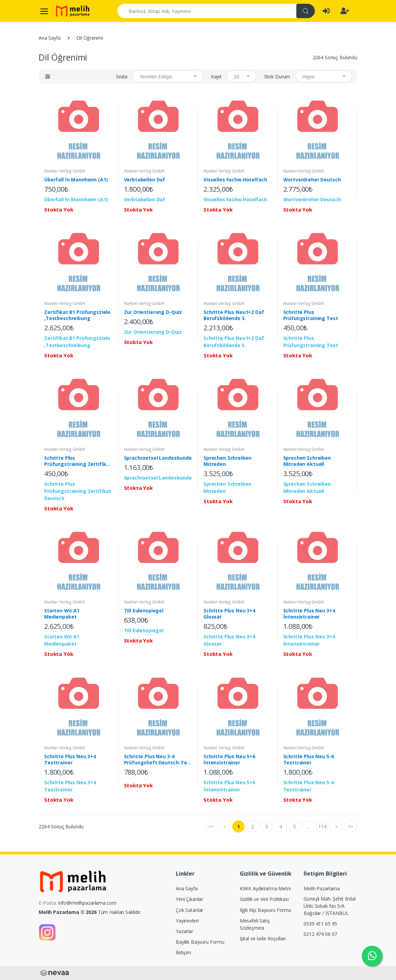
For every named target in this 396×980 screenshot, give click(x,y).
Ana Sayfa (50, 38)
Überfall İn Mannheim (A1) (76, 180)
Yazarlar (184, 931)
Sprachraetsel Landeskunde (158, 458)
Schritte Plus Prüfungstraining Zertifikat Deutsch (78, 461)
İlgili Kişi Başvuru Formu (265, 910)
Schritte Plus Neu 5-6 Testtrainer (309, 760)
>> (350, 826)
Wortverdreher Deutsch (312, 180)
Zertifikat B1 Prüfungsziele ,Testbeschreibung (77, 315)
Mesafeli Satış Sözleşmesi (255, 924)
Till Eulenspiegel (144, 611)
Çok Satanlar (189, 910)
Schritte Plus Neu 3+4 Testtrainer (70, 760)
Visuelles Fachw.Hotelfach (235, 180)
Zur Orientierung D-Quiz (153, 312)
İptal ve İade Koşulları (263, 938)
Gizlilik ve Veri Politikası (264, 899)
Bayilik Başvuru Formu (200, 942)
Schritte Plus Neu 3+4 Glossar (229, 614)
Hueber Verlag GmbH (64, 171)
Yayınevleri (187, 921)
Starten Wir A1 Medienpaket (62, 614)
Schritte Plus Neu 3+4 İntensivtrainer (309, 614)
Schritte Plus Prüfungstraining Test (311, 315)
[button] (48, 77)
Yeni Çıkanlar (189, 899)
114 (322, 826)
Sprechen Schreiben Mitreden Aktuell (307, 461)
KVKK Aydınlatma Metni (265, 888)
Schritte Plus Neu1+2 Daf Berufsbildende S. (234, 315)
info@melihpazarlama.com (87, 903)
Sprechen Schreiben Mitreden (227, 461)
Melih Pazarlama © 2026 (68, 912)
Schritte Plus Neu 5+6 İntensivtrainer (229, 760)
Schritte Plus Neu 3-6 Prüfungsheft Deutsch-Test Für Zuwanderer (158, 760)
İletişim (183, 952)
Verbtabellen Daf (145, 180)
